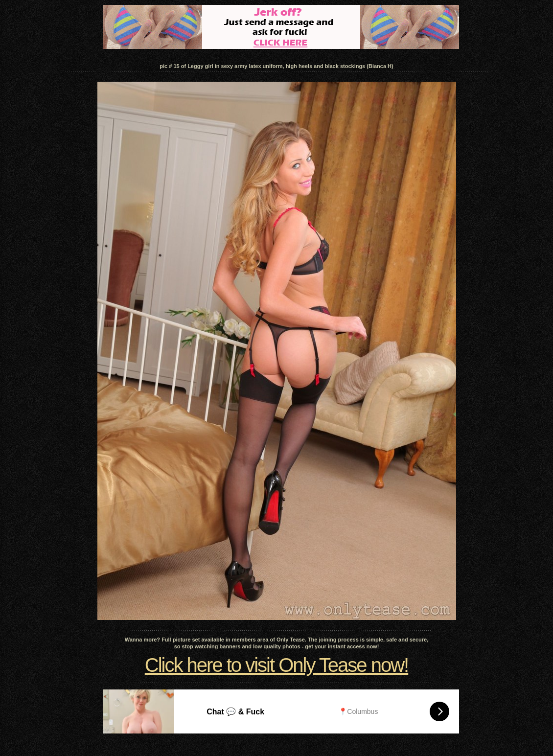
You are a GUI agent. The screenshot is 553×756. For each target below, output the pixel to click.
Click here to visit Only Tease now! (276, 665)
